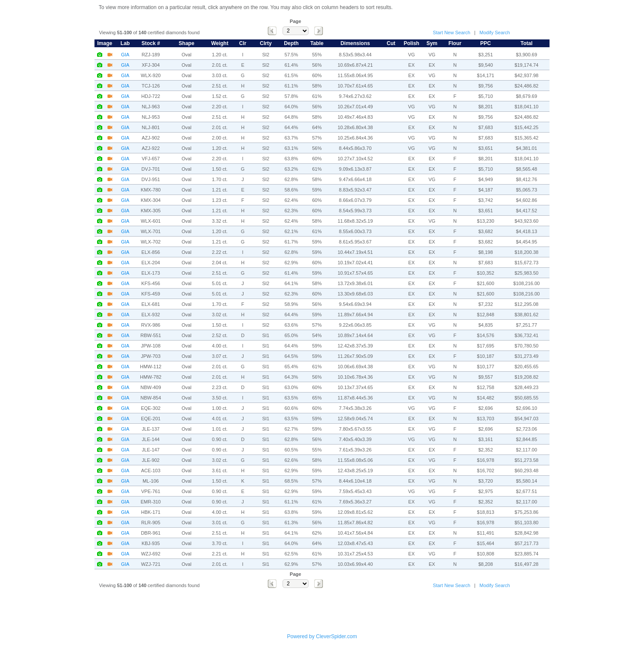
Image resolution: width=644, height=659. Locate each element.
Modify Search (494, 32)
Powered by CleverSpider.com (322, 636)
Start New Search (452, 32)
